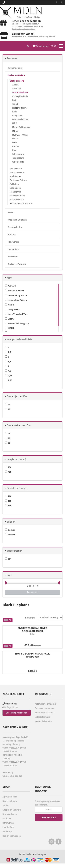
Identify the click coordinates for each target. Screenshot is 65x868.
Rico (14, 150)
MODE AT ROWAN (20, 135)
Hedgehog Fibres (20, 108)
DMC (14, 100)
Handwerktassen (17, 196)
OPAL (15, 143)
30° (8, 559)
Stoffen (11, 212)
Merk (9, 278)
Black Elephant (20, 92)
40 (8, 405)
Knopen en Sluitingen (17, 220)
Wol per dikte (16, 169)
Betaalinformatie (42, 717)
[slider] (5, 583)
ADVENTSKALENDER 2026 (21, 203)
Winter (10, 535)
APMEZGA (17, 89)
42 (8, 409)
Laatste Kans (13, 249)
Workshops (13, 257)
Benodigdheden (15, 227)
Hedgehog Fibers (16, 300)
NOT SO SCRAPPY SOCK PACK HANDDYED (32, 655)
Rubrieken (12, 58)
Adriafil (15, 85)
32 (8, 438)
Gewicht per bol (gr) (17, 488)
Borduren (12, 235)
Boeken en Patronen (19, 180)
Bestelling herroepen (17, 713)
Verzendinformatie (43, 721)
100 (8, 496)
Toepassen (32, 592)
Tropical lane (18, 158)
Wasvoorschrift (15, 551)
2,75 (9, 380)
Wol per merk (17, 81)
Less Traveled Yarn (20, 119)
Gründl (15, 104)
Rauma (16, 146)
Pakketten (14, 184)
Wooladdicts (18, 162)
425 (8, 472)
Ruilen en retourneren (45, 708)
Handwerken (13, 242)
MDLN (15, 131)
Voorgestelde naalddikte (20, 339)
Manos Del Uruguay (21, 127)
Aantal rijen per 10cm (17, 396)
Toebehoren (15, 176)
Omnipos (41, 854)
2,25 (9, 376)
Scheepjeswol (18, 154)
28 (8, 433)
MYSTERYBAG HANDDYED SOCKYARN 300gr (33, 629)
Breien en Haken (16, 75)
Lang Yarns (17, 116)
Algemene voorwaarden (46, 704)
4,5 (8, 371)
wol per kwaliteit (17, 173)
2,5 (8, 352)
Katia (15, 112)
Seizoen (11, 522)
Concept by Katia (20, 96)
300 (8, 506)
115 (8, 501)
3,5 (8, 361)
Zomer (10, 530)
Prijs (9, 575)
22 (8, 443)
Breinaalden (15, 188)
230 (8, 467)
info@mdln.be (10, 707)
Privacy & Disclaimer (44, 713)
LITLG (15, 123)
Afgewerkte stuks (15, 68)
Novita (15, 139)
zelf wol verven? (17, 199)
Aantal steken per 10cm (19, 425)
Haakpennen (16, 192)
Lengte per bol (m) (16, 459)
